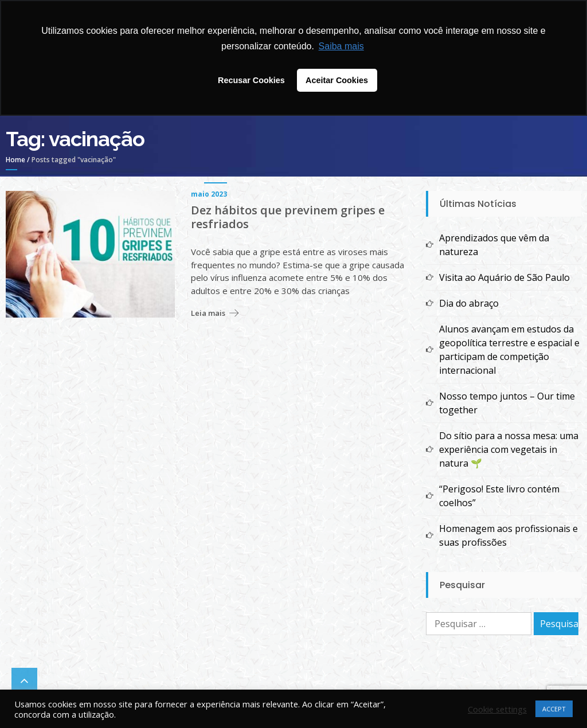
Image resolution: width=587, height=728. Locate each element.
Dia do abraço (469, 303)
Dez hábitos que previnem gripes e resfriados (288, 217)
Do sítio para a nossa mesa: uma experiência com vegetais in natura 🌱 (509, 449)
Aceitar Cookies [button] (337, 80)
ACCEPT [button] (554, 709)
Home (15, 160)
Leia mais (208, 313)
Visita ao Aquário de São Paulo (504, 277)
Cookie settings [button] (497, 709)
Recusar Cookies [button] (251, 80)
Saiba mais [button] (341, 46)
